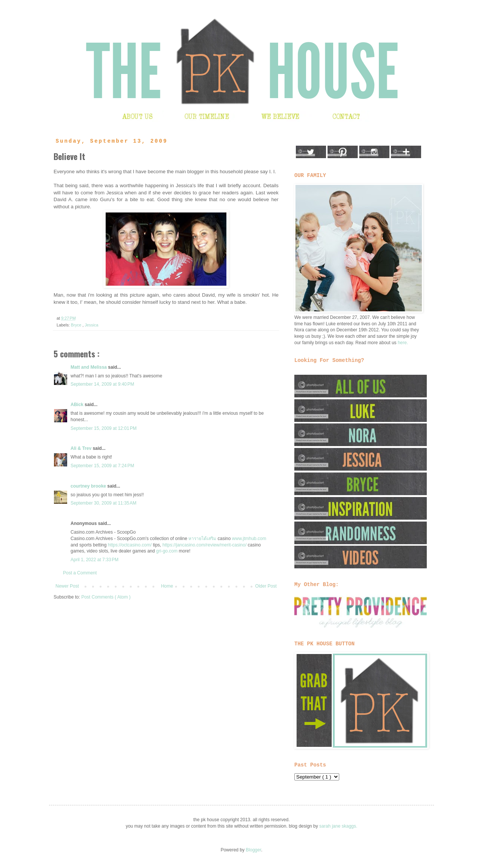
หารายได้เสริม (202, 539)
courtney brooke (89, 486)
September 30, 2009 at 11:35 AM (103, 503)
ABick (78, 405)
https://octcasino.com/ (130, 545)
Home (167, 586)
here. (403, 343)
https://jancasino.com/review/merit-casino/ (204, 545)
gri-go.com (167, 551)
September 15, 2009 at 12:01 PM (104, 428)
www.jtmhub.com (249, 539)
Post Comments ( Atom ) (106, 597)
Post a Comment (80, 573)
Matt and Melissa (89, 367)
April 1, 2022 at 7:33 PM (95, 560)
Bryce (77, 325)
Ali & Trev (82, 448)
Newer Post (67, 586)
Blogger (253, 850)
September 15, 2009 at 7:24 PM (102, 466)
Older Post (266, 586)
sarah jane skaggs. (338, 826)
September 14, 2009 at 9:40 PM (102, 384)
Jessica (91, 325)
